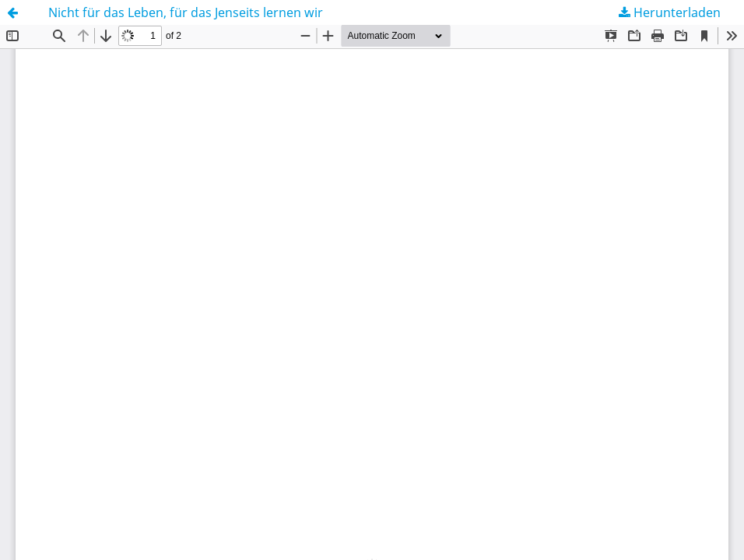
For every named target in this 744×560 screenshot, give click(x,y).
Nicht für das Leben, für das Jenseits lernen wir (186, 12)
